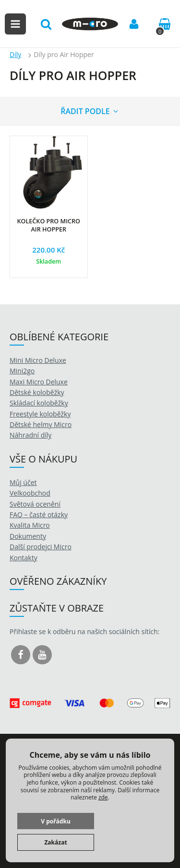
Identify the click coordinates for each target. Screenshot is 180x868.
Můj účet (23, 482)
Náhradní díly (30, 435)
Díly (15, 54)
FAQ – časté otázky (39, 515)
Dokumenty (28, 536)
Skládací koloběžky (39, 403)
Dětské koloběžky (37, 392)
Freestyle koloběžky (40, 414)
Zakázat (55, 842)
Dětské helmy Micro (41, 424)
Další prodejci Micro (41, 547)
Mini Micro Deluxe (38, 360)
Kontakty (24, 558)
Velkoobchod (30, 493)
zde (103, 797)
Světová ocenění (35, 504)
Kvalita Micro (30, 525)
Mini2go (22, 371)
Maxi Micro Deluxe (39, 382)
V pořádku (56, 821)
